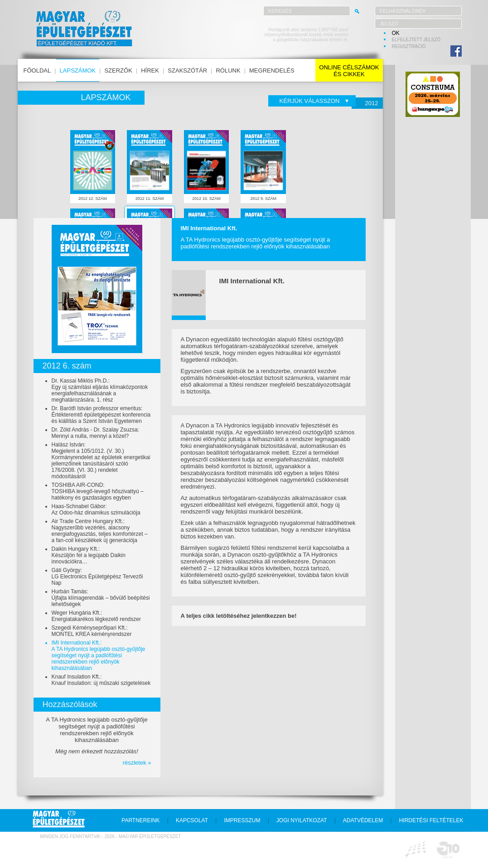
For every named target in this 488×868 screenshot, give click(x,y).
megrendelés (272, 70)
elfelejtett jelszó (416, 40)
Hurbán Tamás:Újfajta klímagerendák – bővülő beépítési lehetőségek (101, 598)
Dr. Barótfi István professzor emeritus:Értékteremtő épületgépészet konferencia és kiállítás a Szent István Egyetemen (101, 415)
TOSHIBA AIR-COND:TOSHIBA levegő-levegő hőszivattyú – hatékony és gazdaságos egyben (98, 491)
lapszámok (78, 70)
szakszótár (187, 70)
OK (396, 33)
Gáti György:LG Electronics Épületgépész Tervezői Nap (97, 577)
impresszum (242, 820)
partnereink (140, 820)
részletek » (137, 763)
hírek (150, 70)
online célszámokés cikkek (349, 71)
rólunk (228, 70)
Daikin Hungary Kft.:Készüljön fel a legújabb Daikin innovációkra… (89, 555)
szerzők (118, 70)
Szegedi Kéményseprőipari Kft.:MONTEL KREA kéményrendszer (92, 631)
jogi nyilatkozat (302, 820)
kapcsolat (192, 820)
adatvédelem (363, 820)
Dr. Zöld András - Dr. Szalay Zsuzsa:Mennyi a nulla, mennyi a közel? (95, 433)
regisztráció (409, 46)
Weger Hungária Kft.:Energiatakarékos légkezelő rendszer (96, 616)
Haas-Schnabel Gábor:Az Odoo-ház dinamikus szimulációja (96, 509)
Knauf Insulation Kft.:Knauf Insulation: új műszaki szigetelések (101, 680)
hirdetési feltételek (431, 820)
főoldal (37, 70)
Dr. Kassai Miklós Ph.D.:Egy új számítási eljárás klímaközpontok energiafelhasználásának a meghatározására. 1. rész (100, 390)
